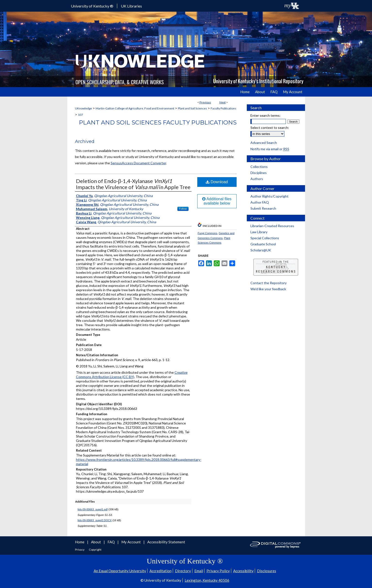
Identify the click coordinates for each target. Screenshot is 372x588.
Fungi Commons (208, 233)
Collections (259, 167)
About (96, 542)
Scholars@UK (261, 250)
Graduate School (263, 244)
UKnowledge (83, 108)
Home (80, 542)
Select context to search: (270, 128)
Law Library (259, 232)
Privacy (80, 550)
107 (80, 115)
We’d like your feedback (268, 289)
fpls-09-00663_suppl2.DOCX (95, 520)
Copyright (95, 550)
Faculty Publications (223, 108)
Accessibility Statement (166, 542)
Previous (205, 102)
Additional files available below (217, 201)
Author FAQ (260, 202)
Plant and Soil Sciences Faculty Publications (158, 122)
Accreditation (161, 571)
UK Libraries (131, 6)
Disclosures (267, 571)
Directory (183, 571)
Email (199, 571)
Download (217, 182)
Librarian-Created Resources (272, 226)
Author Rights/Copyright (269, 196)
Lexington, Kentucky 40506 (207, 580)
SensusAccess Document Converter (138, 163)
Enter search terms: (265, 115)
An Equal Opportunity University (120, 571)
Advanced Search (264, 143)
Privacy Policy (218, 571)
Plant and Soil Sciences (192, 108)
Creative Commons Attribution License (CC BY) (132, 375)
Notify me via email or (270, 149)
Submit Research (263, 208)
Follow (183, 209)
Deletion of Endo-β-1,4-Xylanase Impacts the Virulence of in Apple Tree (133, 184)
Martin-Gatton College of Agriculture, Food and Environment (135, 108)
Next (223, 102)
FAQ (112, 542)
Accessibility (243, 571)
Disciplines (259, 173)
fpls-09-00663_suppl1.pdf (93, 509)
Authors (257, 179)
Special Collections (265, 238)
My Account (131, 542)
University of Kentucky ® (92, 6)
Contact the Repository (269, 283)
